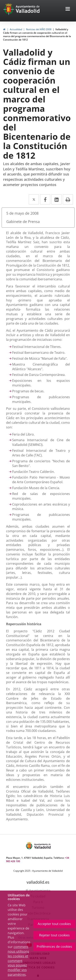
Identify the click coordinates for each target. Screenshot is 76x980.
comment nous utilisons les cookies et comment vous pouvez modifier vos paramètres (18, 961)
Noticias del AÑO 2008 (39, 29)
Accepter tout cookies (54, 924)
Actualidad (16, 29)
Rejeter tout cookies (54, 935)
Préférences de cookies (54, 947)
